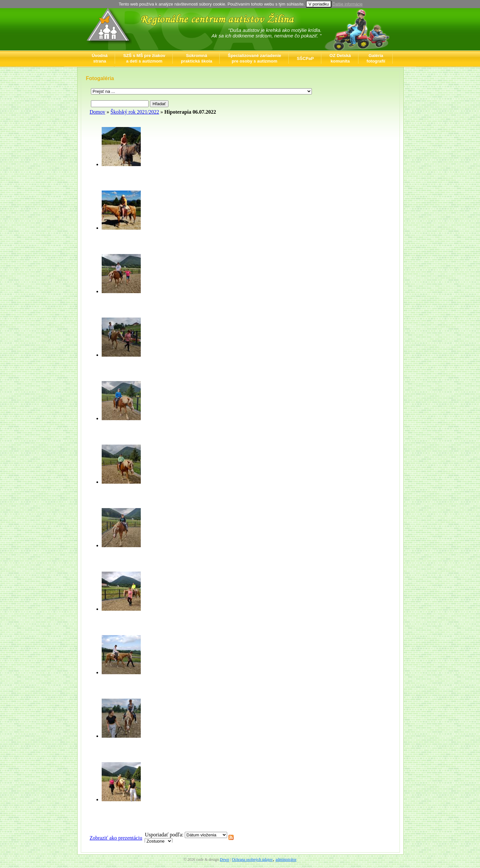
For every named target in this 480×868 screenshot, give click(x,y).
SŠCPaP (305, 58)
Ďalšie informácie (348, 4)
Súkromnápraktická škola (196, 58)
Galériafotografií (376, 58)
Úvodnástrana (100, 58)
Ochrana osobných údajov (252, 860)
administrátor (286, 860)
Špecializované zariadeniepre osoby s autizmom (255, 58)
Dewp (225, 860)
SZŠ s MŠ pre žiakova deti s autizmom (144, 58)
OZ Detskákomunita (340, 58)
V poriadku (319, 4)
